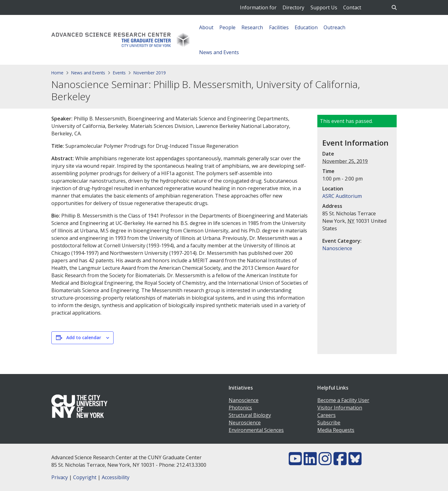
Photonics (240, 408)
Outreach (334, 27)
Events (119, 73)
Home (57, 73)
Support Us (324, 7)
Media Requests (336, 430)
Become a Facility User (343, 400)
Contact (352, 7)
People (227, 27)
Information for (258, 7)
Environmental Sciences (256, 430)
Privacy (60, 477)
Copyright (85, 477)
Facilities (279, 27)
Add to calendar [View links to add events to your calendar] (84, 337)
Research (252, 27)
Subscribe (329, 423)
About (206, 27)
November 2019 (150, 73)
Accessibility (116, 477)
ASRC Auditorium (342, 196)
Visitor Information (340, 408)
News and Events (219, 52)
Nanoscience (337, 248)
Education (306, 27)
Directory (293, 7)
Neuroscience (245, 423)
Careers (327, 415)
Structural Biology (250, 415)
